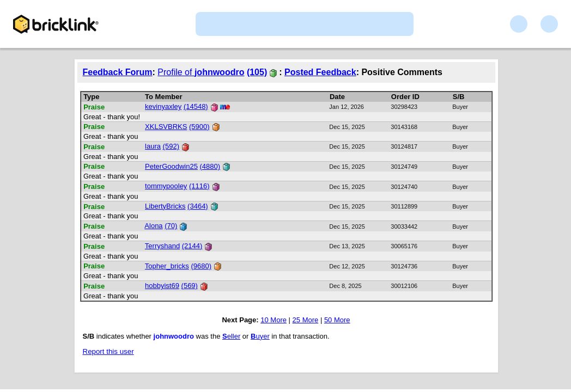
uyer (260, 336)
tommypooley (166, 186)
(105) (257, 72)
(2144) (192, 246)
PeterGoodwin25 (171, 166)
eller (231, 336)
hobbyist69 (162, 286)
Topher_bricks (167, 266)
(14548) (196, 106)
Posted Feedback (320, 72)
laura (153, 146)
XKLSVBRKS (166, 127)
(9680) (201, 266)
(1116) (199, 186)
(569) (190, 286)
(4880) (210, 166)
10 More (274, 320)
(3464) (198, 206)
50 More (337, 320)
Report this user (108, 351)
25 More (306, 320)
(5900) (199, 127)
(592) (171, 146)
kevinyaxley (163, 106)
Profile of (201, 72)
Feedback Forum (118, 72)
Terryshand (162, 246)
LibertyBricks (165, 206)
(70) (171, 226)
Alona (153, 226)
